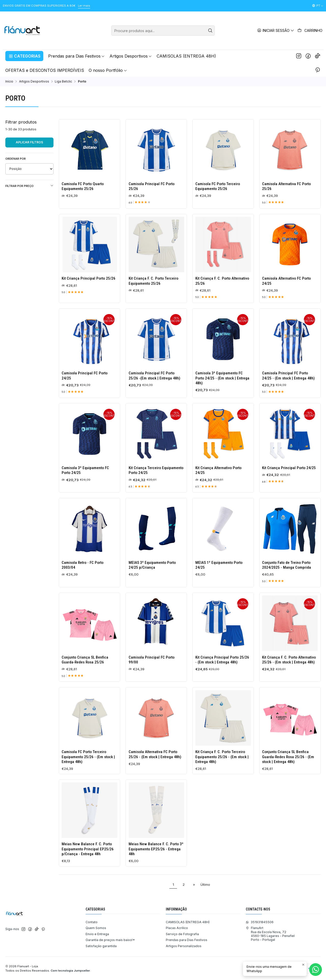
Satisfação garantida (101, 946)
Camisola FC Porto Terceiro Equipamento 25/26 (218, 186)
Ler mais (84, 6)
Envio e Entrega (97, 934)
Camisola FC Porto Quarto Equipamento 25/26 (83, 186)
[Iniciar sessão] (276, 30)
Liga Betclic (63, 81)
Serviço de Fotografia (182, 934)
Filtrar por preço (29, 186)
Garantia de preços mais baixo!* (110, 940)
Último (205, 885)
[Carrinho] (310, 31)
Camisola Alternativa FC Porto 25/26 (286, 186)
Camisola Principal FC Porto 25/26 (152, 186)
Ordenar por (16, 159)
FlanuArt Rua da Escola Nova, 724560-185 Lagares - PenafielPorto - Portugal (270, 934)
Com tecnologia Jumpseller (70, 971)
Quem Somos (96, 928)
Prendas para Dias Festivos (187, 940)
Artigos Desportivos (34, 81)
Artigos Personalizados (184, 946)
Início (9, 81)
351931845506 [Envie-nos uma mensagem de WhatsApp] (260, 922)
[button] (24, 56)
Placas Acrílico (177, 928)
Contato (92, 922)
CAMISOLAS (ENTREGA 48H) (188, 922)
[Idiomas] (318, 6)
